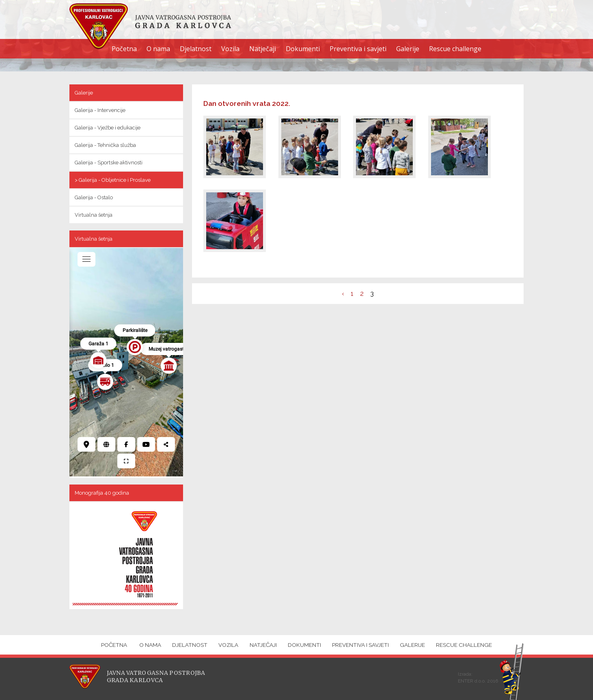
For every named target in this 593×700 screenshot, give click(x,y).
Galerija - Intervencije (100, 110)
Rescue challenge (455, 49)
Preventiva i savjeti (358, 49)
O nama (158, 49)
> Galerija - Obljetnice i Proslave (113, 180)
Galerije (408, 49)
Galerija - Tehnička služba (105, 145)
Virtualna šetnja (94, 215)
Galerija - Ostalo (94, 197)
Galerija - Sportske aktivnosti (109, 163)
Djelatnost (196, 49)
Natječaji (263, 49)
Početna (124, 49)
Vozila (230, 49)
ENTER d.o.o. (472, 681)
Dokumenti (303, 49)
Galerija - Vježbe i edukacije (108, 128)
